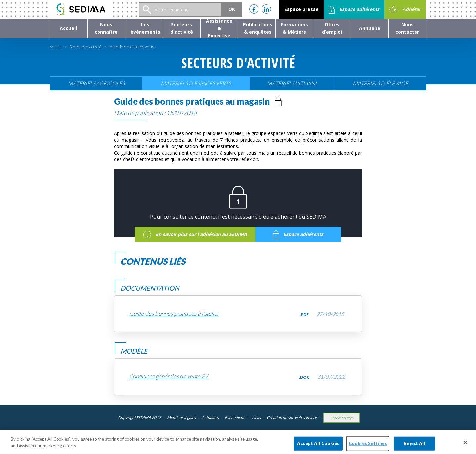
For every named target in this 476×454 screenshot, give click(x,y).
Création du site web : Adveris (292, 417)
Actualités (210, 417)
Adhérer (405, 10)
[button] (106, 28)
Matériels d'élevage (380, 83)
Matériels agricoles (96, 83)
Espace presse (301, 9)
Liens (256, 417)
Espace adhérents (354, 10)
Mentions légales (181, 417)
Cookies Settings (342, 418)
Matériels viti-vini (292, 83)
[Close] (465, 446)
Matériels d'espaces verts (196, 83)
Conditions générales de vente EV (168, 377)
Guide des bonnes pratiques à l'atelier (174, 314)
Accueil (56, 47)
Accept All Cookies (318, 447)
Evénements (235, 417)
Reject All (414, 447)
